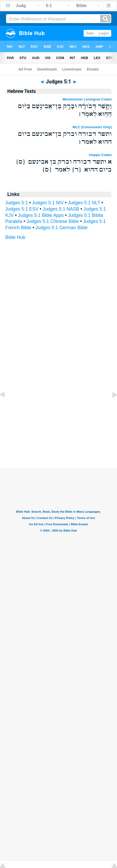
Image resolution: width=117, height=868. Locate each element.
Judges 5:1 (17, 203)
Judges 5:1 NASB (61, 209)
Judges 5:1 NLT (84, 203)
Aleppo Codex (100, 155)
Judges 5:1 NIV (48, 203)
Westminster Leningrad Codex (87, 99)
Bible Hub (15, 237)
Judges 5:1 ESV (22, 209)
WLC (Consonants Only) (92, 127)
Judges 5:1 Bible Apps (41, 215)
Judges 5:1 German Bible (62, 228)
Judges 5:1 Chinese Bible (53, 221)
